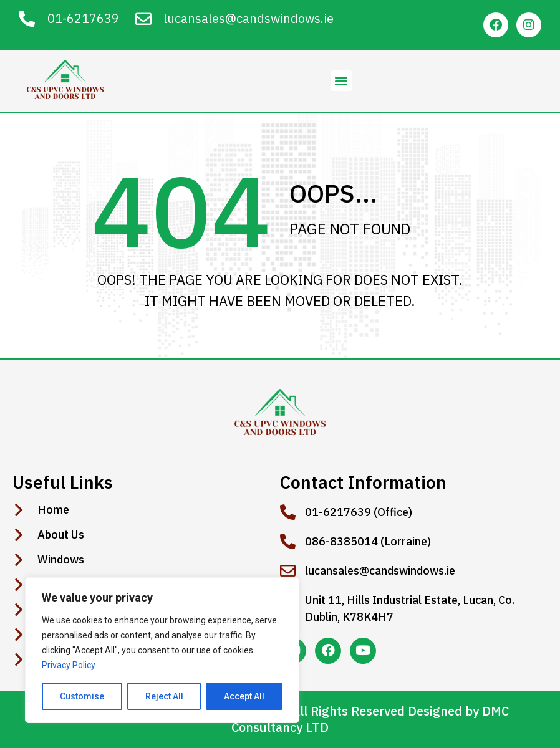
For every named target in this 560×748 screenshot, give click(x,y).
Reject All (164, 696)
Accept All (244, 696)
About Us (61, 535)
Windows (61, 560)
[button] (341, 81)
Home (53, 510)
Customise (82, 696)
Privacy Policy (69, 665)
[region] (162, 650)
